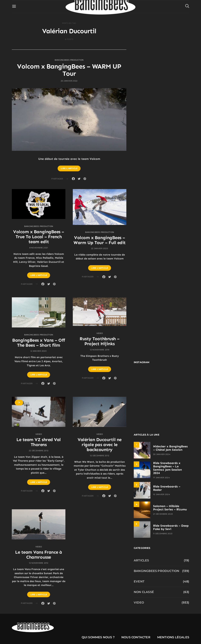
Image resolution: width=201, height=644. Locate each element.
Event (139, 581)
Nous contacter (136, 637)
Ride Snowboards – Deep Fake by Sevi (171, 527)
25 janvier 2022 (69, 81)
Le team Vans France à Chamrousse (39, 555)
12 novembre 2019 (100, 350)
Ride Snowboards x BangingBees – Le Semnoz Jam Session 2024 (167, 468)
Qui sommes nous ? (98, 637)
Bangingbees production (69, 60)
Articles (141, 560)
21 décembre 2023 (163, 514)
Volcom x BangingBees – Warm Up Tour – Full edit (99, 240)
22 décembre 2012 (39, 451)
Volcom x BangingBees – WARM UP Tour (69, 70)
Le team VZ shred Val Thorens (39, 442)
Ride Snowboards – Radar (167, 488)
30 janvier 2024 (162, 454)
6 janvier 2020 (39, 351)
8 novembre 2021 (39, 248)
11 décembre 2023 (163, 534)
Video (100, 333)
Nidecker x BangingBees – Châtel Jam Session (170, 448)
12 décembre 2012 (100, 456)
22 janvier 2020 (100, 248)
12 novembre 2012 (39, 563)
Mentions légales (173, 637)
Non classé (144, 592)
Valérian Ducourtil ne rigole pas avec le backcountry (100, 445)
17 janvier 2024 (161, 478)
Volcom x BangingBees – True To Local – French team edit (39, 237)
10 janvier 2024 (162, 494)
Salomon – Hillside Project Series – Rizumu (170, 508)
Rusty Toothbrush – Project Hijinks (99, 341)
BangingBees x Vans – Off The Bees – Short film (39, 343)
